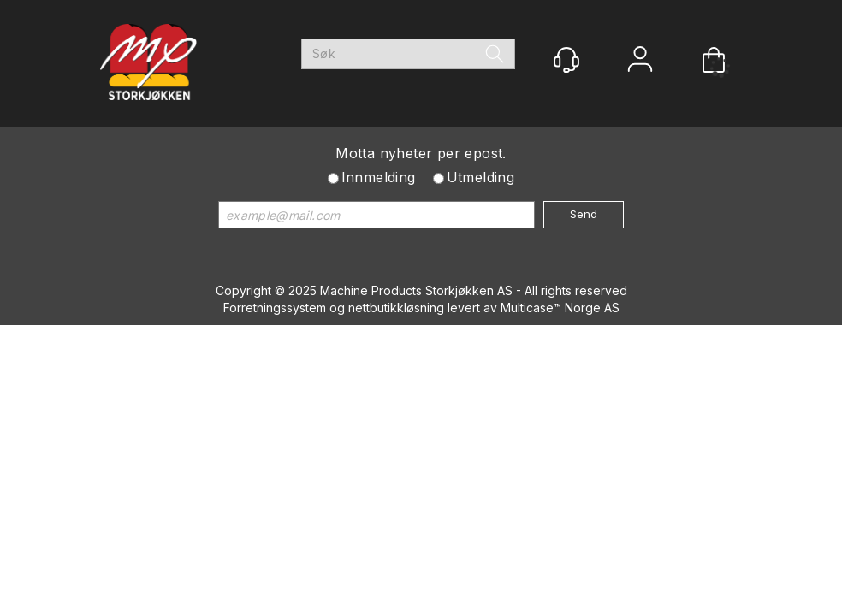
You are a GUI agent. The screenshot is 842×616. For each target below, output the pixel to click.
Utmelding (481, 177)
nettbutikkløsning (396, 308)
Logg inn (640, 61)
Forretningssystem (275, 308)
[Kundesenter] (566, 60)
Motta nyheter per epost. (421, 153)
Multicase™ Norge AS (560, 308)
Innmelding (379, 177)
